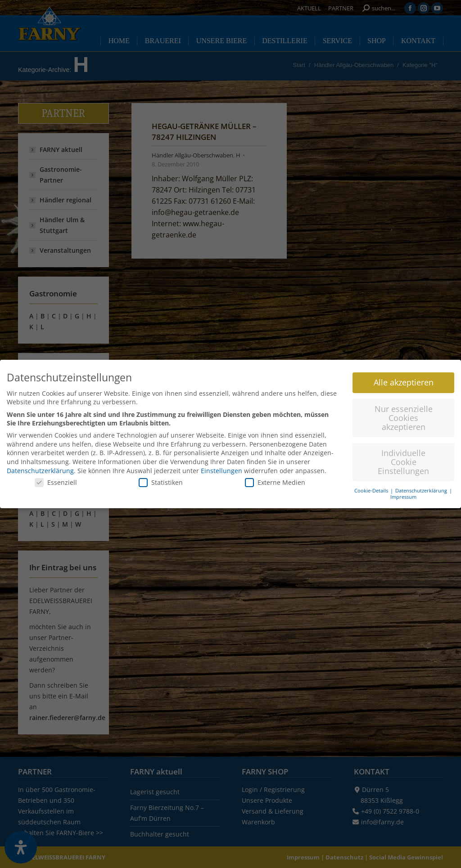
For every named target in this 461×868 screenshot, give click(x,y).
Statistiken (161, 476)
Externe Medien (275, 476)
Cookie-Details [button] (372, 483)
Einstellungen (221, 463)
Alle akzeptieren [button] (404, 376)
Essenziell (56, 476)
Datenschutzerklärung (40, 463)
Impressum (403, 490)
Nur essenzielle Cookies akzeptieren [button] (404, 411)
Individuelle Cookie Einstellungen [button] (403, 455)
